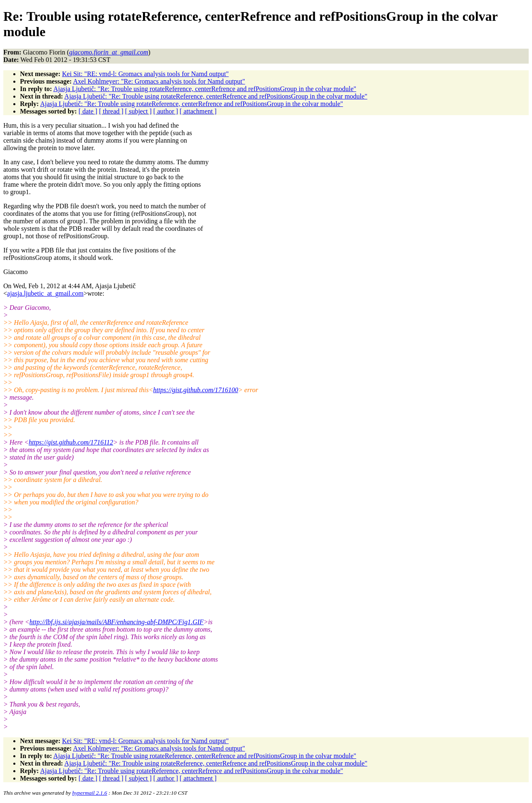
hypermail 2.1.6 (90, 793)
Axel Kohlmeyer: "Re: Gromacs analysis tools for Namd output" (159, 81)
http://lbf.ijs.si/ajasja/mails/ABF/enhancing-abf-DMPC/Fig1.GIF (117, 622)
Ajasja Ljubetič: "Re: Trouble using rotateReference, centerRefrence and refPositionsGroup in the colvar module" (205, 89)
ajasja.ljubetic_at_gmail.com (45, 293)
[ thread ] (111, 111)
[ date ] (88, 111)
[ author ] (166, 111)
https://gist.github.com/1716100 (196, 390)
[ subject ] (138, 111)
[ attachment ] (198, 111)
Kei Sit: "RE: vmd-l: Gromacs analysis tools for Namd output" (145, 74)
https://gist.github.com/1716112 (71, 442)
